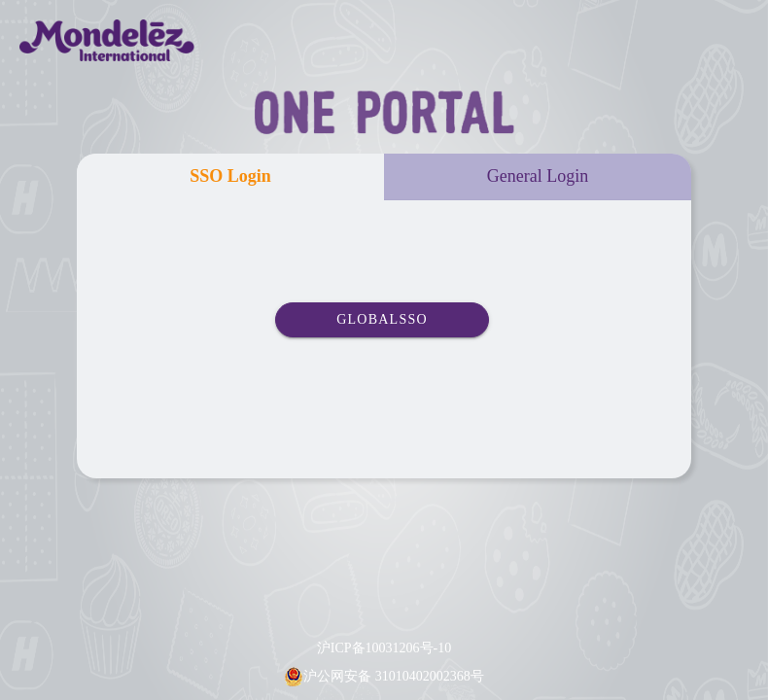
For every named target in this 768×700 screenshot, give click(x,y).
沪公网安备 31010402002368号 (394, 676)
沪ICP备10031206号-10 (384, 648)
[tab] (230, 177)
